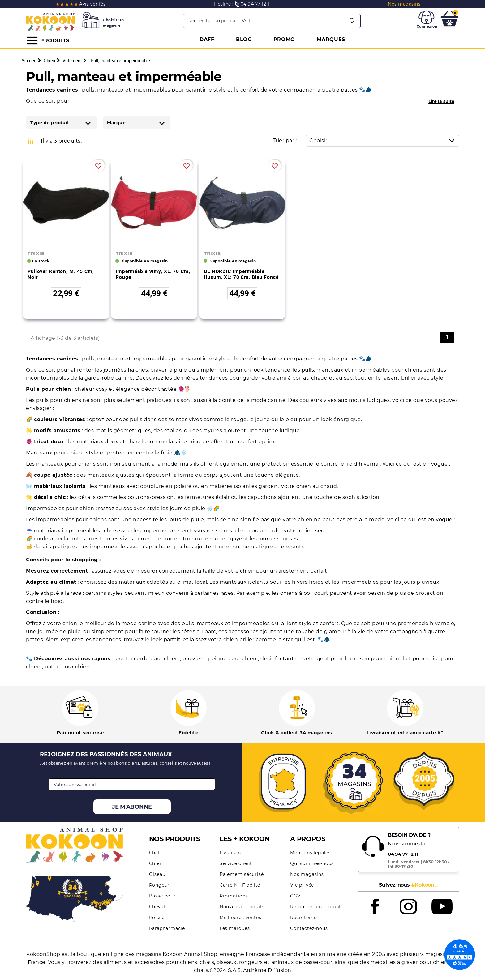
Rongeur (159, 885)
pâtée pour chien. (68, 667)
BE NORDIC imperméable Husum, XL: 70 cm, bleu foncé (241, 274)
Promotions (234, 896)
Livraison (230, 853)
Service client (236, 863)
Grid (31, 141)
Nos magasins (307, 874)
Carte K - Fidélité (240, 885)
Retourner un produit (316, 907)
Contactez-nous (309, 928)
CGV (295, 896)
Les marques (235, 928)
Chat (155, 853)
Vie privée (302, 885)
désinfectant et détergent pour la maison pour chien (330, 659)
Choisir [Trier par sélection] (384, 141)
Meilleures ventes (240, 918)
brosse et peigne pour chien (220, 659)
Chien (156, 863)
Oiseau (157, 874)
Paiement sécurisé (242, 874)
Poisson (159, 918)
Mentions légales (310, 853)
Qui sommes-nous (312, 863)
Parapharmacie (167, 928)
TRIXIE (36, 253)
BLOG (244, 39)
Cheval (157, 907)
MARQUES (331, 39)
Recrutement (306, 918)
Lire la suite (441, 101)
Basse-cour (162, 896)
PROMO (284, 39)
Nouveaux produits (242, 907)
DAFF (207, 39)
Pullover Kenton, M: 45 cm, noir (61, 274)
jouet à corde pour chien (147, 659)
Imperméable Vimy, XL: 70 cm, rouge (153, 274)
